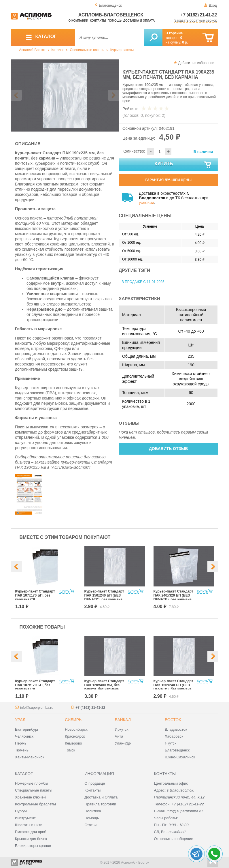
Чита (119, 736)
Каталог (58, 50)
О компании (78, 21)
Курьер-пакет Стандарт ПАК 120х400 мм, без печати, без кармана (104, 685)
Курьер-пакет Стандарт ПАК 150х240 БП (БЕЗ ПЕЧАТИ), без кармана (104, 595)
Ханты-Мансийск (30, 757)
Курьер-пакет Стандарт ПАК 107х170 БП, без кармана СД (35, 595)
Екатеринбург (27, 729)
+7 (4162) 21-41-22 (199, 15)
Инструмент (25, 818)
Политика (93, 811)
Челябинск (24, 736)
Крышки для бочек (31, 839)
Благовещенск (177, 750)
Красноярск (75, 736)
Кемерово (73, 743)
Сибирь (73, 720)
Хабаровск (174, 736)
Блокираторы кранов (33, 846)
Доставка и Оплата (101, 797)
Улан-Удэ (123, 743)
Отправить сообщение (174, 839)
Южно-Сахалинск (180, 757)
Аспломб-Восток (32, 50)
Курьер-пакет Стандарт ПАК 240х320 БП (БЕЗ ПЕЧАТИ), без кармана (173, 595)
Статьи (90, 825)
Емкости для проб (31, 832)
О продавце (95, 783)
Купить (183, 165)
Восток (173, 720)
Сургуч (21, 811)
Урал (20, 720)
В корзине (174, 33)
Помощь (115, 21)
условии (146, 203)
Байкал (123, 720)
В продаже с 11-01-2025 (143, 282)
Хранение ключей (30, 797)
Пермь (21, 743)
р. (185, 42)
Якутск (171, 743)
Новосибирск (76, 729)
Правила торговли (100, 804)
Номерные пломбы (32, 783)
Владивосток (176, 729)
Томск (70, 750)
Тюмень (22, 750)
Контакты (98, 21)
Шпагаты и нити (29, 825)
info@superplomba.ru (37, 708)
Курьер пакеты (122, 50)
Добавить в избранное (196, 63)
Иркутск (122, 729)
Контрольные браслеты (35, 804)
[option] (65, 95)
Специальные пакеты (87, 50)
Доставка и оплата (139, 21)
